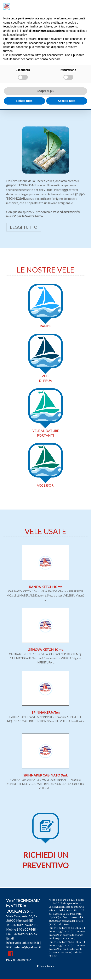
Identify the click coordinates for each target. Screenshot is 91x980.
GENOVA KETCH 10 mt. (45, 650)
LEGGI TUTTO (24, 227)
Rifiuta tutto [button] (24, 101)
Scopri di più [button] (45, 91)
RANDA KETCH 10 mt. (46, 587)
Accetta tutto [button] (67, 101)
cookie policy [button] (18, 35)
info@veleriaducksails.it (23, 943)
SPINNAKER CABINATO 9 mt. (46, 775)
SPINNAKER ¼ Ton (46, 712)
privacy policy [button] (41, 23)
